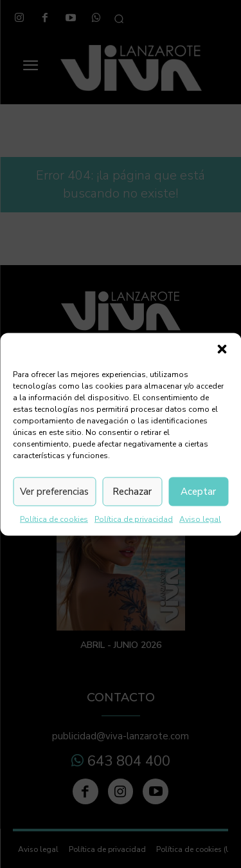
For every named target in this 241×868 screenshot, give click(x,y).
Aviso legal (200, 519)
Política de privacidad (134, 519)
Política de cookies (54, 519)
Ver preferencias (54, 492)
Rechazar (132, 492)
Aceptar (198, 492)
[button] (222, 349)
